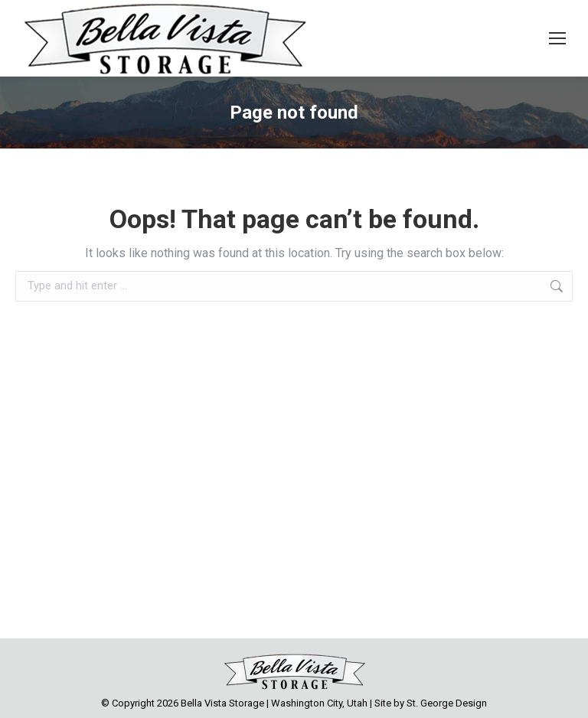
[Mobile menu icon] (557, 38)
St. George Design (447, 703)
